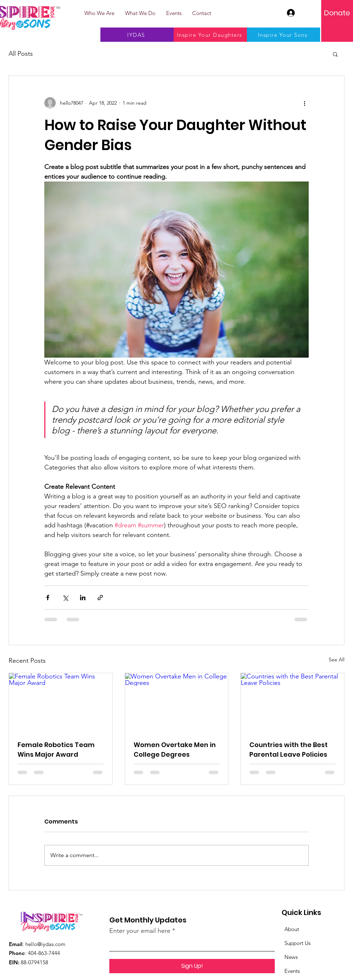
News (291, 957)
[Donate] (337, 13)
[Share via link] (100, 598)
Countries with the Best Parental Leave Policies (289, 750)
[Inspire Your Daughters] (210, 35)
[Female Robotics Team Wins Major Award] (61, 702)
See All (337, 660)
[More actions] (304, 103)
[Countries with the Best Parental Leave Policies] (292, 702)
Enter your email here (140, 931)
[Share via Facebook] (48, 598)
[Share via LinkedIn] (83, 598)
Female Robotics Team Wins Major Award (56, 750)
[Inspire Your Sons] (284, 35)
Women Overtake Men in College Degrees (175, 750)
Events (292, 971)
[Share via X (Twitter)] (65, 598)
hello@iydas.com (45, 944)
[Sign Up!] (192, 966)
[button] (335, 54)
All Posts (21, 54)
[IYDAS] (137, 35)
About (292, 929)
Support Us (297, 943)
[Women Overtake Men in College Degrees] (177, 702)
